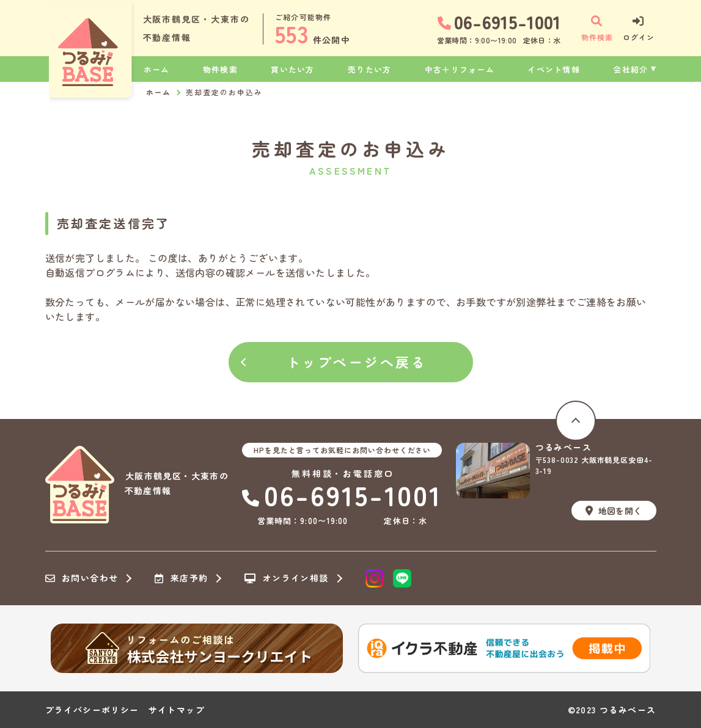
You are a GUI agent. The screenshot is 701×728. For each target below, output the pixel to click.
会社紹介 (630, 69)
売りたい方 (370, 69)
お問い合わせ (82, 578)
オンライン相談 (286, 578)
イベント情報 (554, 69)
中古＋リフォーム (460, 69)
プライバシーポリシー (92, 710)
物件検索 (220, 69)
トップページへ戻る (357, 362)
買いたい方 (293, 69)
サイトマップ (177, 710)
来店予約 (181, 578)
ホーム (157, 69)
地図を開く (614, 511)
